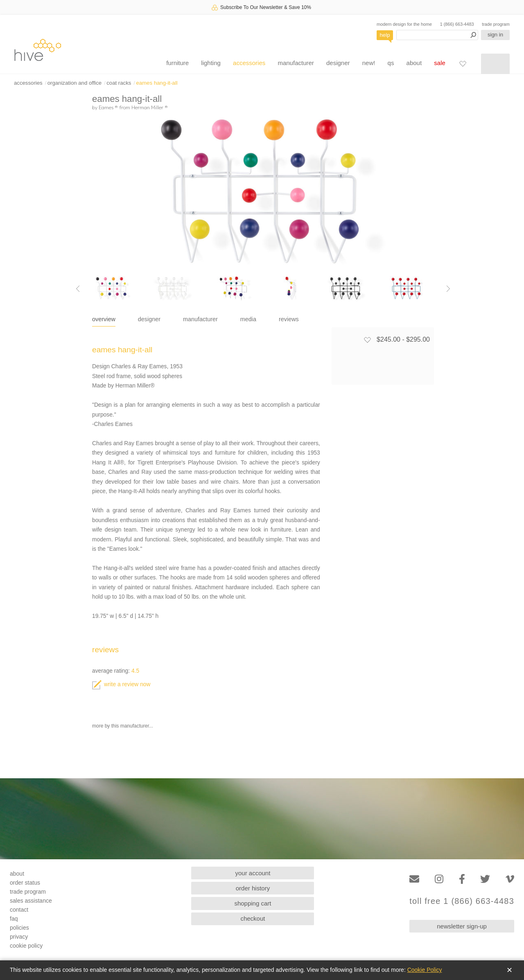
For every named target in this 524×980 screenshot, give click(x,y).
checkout (253, 918)
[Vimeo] (510, 879)
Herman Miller (150, 107)
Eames (108, 107)
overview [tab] (104, 319)
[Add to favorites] (367, 340)
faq (14, 919)
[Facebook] (462, 879)
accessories (249, 63)
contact (19, 910)
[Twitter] (485, 879)
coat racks (119, 83)
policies (19, 928)
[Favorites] (463, 63)
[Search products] (437, 35)
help (385, 35)
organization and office (75, 83)
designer (338, 63)
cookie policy (26, 946)
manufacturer (296, 63)
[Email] (414, 879)
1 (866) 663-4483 (457, 24)
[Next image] (448, 288)
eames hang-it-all (157, 83)
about (414, 63)
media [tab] (248, 319)
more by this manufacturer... (123, 726)
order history (253, 888)
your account (253, 873)
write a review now (121, 684)
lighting (211, 63)
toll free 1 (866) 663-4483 (462, 901)
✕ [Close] (509, 970)
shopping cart (253, 903)
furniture (177, 63)
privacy (19, 937)
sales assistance (31, 901)
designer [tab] (149, 319)
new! (369, 63)
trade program (496, 24)
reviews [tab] (289, 319)
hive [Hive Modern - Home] (38, 50)
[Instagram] (439, 879)
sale (440, 63)
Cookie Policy (425, 970)
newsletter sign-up (462, 926)
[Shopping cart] (495, 64)
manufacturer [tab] (200, 319)
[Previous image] (78, 288)
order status (25, 883)
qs (391, 63)
